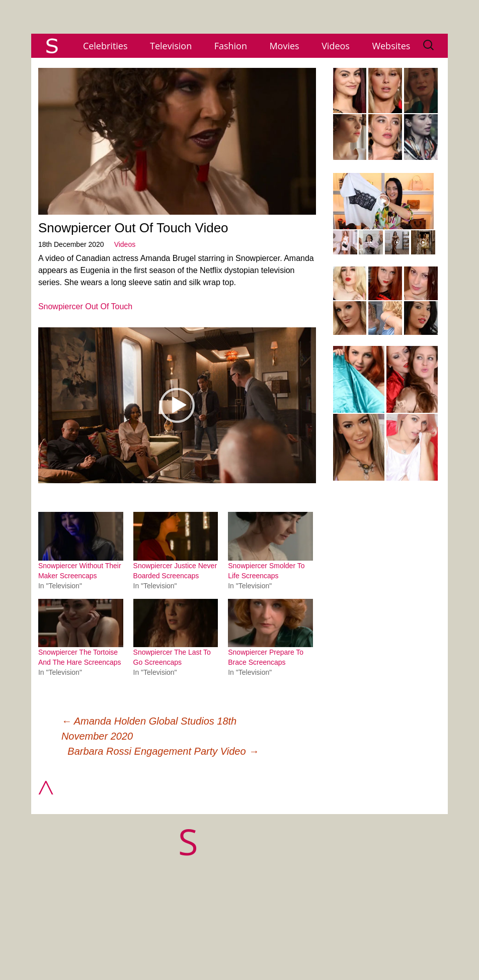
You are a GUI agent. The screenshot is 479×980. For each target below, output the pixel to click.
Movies (284, 46)
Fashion (231, 46)
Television (171, 46)
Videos (336, 46)
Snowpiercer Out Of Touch (85, 306)
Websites (391, 46)
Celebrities (105, 46)
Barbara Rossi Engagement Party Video (163, 751)
